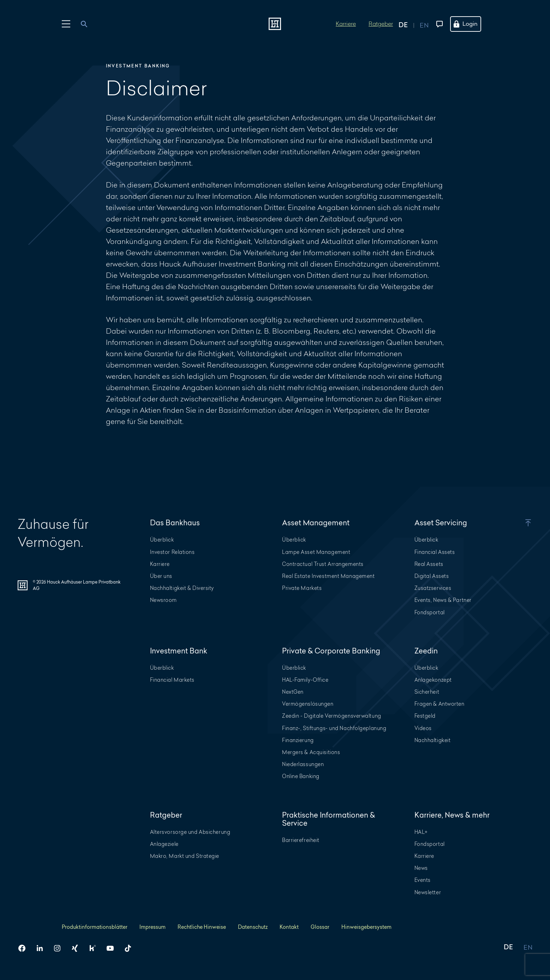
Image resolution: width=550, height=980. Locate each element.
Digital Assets (432, 576)
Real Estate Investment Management (328, 576)
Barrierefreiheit (301, 840)
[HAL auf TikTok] (131, 948)
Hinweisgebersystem (366, 927)
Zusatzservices (433, 588)
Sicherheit (427, 692)
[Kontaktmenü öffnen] (438, 24)
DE (508, 948)
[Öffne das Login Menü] (470, 24)
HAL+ (421, 832)
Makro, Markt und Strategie (185, 856)
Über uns (161, 576)
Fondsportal (430, 612)
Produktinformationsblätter (95, 927)
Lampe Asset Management (316, 552)
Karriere (346, 23)
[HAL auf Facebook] (25, 948)
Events (423, 880)
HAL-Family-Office (305, 680)
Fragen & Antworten (440, 704)
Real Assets (429, 564)
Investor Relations (172, 552)
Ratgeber (381, 23)
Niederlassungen (303, 764)
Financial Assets (435, 552)
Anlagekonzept (433, 680)
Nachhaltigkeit (433, 740)
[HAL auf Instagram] (60, 948)
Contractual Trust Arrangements (323, 564)
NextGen (293, 692)
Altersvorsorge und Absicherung (190, 832)
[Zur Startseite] (275, 24)
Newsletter (428, 892)
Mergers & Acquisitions (311, 752)
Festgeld (425, 716)
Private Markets (302, 588)
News (421, 868)
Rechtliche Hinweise (202, 927)
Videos (423, 728)
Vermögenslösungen (308, 704)
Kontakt (289, 927)
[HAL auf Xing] (78, 948)
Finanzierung (298, 740)
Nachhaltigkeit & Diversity (182, 588)
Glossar (320, 927)
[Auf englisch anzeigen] (424, 24)
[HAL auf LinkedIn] (42, 948)
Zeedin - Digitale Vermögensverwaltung (332, 716)
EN (528, 948)
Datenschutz (253, 927)
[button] (517, 523)
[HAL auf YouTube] (113, 948)
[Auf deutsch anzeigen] (409, 24)
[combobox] (88, 24)
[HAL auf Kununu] (95, 948)
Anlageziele (164, 844)
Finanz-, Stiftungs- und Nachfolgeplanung (334, 728)
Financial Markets (172, 680)
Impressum (153, 927)
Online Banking (301, 776)
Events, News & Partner (443, 600)
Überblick (162, 540)
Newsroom (163, 600)
